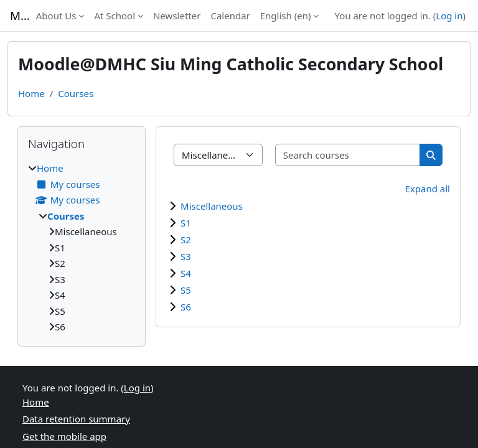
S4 (186, 273)
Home (31, 93)
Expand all (428, 189)
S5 (186, 290)
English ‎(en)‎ (286, 16)
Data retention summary (76, 419)
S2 (186, 240)
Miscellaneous (212, 206)
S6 (186, 307)
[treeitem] (82, 248)
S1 (186, 223)
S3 (186, 256)
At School (115, 16)
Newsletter (177, 16)
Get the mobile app (64, 436)
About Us (56, 16)
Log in (449, 16)
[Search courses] (348, 155)
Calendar (230, 16)
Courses (76, 93)
